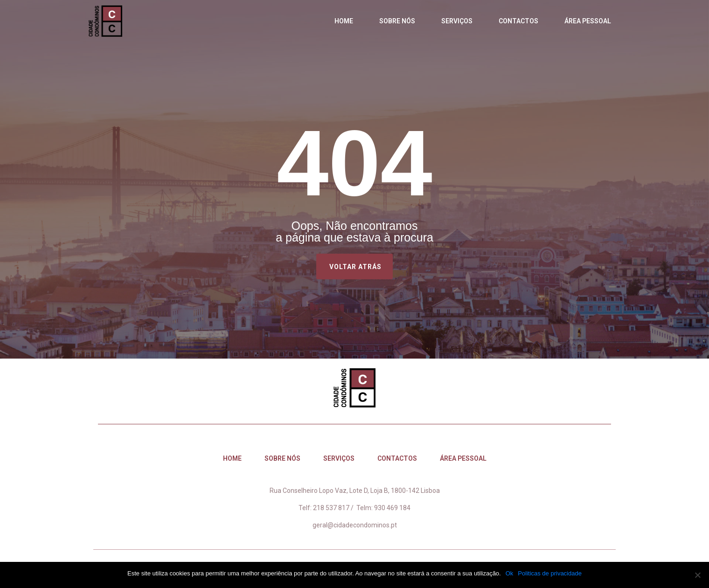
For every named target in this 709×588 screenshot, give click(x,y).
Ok (510, 573)
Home (344, 21)
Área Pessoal (588, 21)
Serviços (457, 21)
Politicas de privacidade (550, 573)
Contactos (518, 21)
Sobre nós (397, 21)
